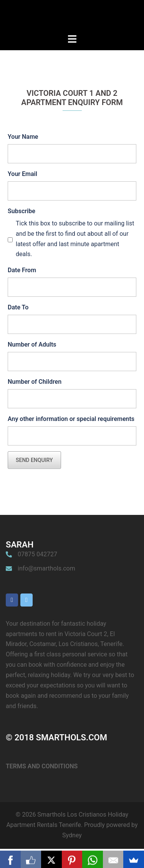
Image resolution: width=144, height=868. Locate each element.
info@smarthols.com (46, 568)
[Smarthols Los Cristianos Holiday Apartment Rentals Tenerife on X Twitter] (26, 600)
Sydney (72, 835)
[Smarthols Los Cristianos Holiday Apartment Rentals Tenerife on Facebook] (12, 600)
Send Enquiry (34, 460)
